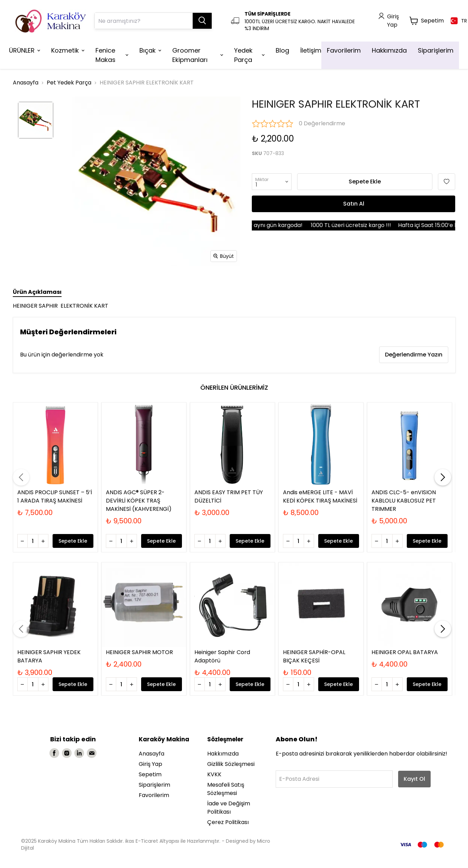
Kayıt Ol (414, 779)
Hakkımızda (223, 754)
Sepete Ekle (365, 182)
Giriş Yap (150, 764)
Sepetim (150, 774)
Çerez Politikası (228, 822)
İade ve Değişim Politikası (229, 808)
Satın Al (354, 204)
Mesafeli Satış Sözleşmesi (226, 789)
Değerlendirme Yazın (414, 355)
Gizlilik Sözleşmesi (231, 764)
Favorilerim (154, 795)
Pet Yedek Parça (69, 83)
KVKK (214, 774)
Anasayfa (26, 83)
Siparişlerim (154, 785)
